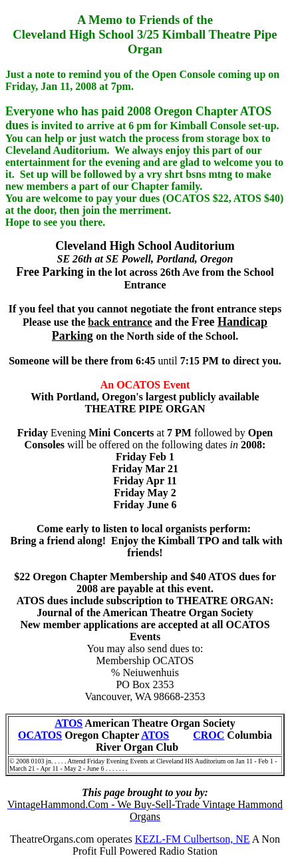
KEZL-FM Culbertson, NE (193, 839)
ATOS (69, 723)
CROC (209, 735)
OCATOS (40, 735)
